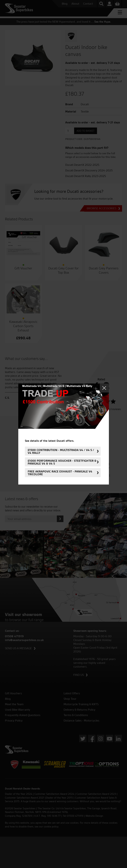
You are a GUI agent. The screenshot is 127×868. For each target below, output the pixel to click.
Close (104, 388)
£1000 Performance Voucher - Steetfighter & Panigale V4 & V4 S (62, 462)
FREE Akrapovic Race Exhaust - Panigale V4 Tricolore (60, 473)
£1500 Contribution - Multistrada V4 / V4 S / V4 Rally (61, 451)
